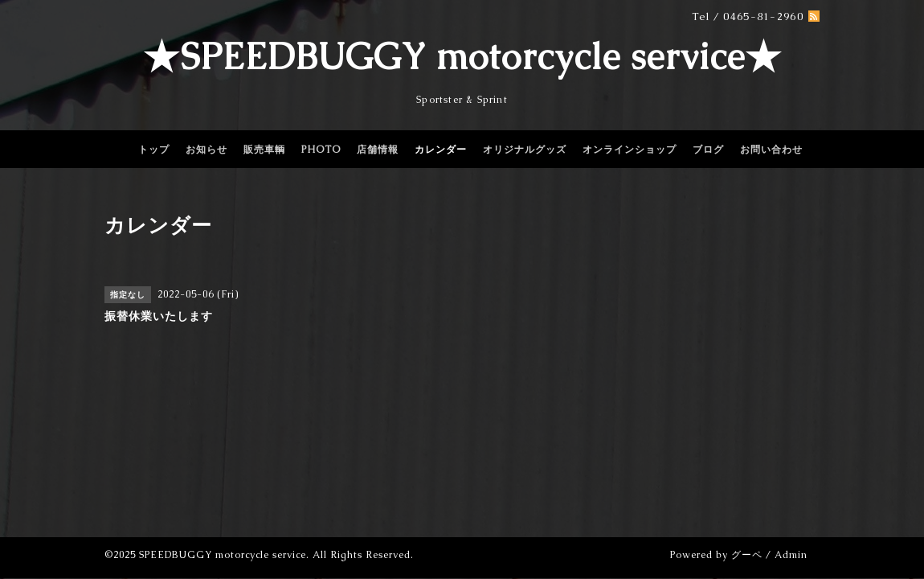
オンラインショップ (630, 150)
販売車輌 (264, 150)
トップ (154, 150)
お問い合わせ (771, 150)
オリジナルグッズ (525, 150)
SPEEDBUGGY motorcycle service (223, 555)
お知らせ (206, 150)
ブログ (708, 150)
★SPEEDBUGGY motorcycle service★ (462, 56)
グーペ (747, 555)
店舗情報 (378, 150)
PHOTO (321, 150)
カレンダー (441, 150)
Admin (791, 555)
